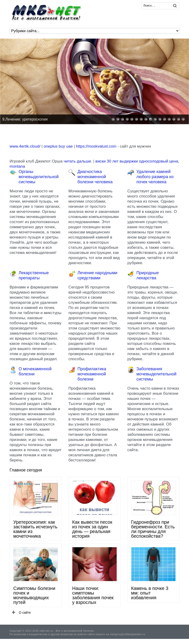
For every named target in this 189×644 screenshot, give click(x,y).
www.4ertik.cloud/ (25, 146)
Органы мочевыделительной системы (39, 177)
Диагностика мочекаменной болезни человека (95, 177)
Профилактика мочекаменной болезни (92, 374)
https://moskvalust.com (96, 146)
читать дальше (77, 161)
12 (164, 119)
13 (169, 119)
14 (174, 119)
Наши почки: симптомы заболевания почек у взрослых (93, 595)
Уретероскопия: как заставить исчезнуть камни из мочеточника (35, 529)
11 (160, 119)
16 (183, 119)
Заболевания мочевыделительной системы (156, 374)
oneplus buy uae (58, 146)
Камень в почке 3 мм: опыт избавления (150, 593)
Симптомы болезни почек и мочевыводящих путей (34, 595)
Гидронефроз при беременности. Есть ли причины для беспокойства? (153, 529)
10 (155, 119)
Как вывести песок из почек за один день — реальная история (92, 529)
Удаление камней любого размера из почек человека (155, 177)
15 (178, 119)
